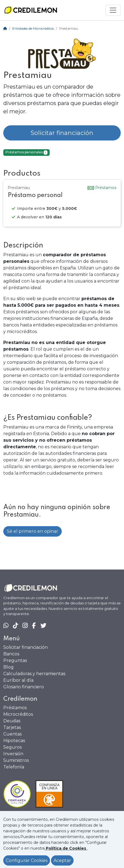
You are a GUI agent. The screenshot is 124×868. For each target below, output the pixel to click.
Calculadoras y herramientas (34, 674)
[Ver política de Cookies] (66, 848)
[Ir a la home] (31, 10)
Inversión (13, 754)
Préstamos (15, 708)
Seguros (12, 747)
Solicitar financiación (62, 133)
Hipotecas (14, 741)
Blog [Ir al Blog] (9, 667)
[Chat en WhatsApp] (6, 626)
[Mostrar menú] (113, 10)
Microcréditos (18, 714)
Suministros (16, 760)
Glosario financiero (24, 687)
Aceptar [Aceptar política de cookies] (62, 860)
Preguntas (15, 660)
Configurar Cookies (27, 860)
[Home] (5, 28)
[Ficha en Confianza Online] (62, 794)
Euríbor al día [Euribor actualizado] (18, 680)
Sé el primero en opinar (33, 531)
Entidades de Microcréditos (33, 28)
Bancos (11, 654)
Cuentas (12, 734)
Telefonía (14, 767)
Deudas (12, 721)
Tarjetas (12, 727)
